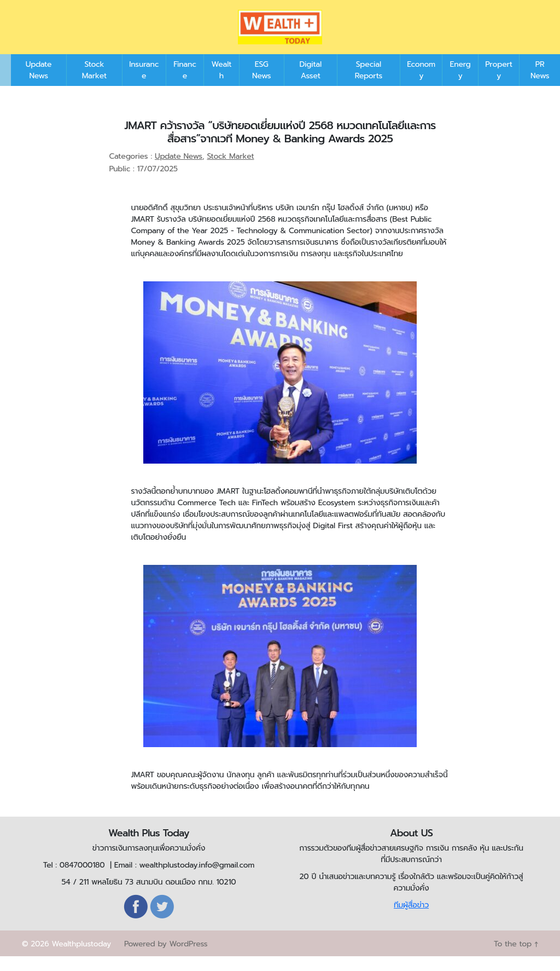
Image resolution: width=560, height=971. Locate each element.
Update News (39, 85)
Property (499, 85)
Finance (185, 85)
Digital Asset (310, 85)
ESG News (261, 85)
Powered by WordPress (166, 959)
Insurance (144, 85)
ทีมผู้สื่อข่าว (411, 920)
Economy (421, 85)
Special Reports (369, 85)
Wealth (222, 85)
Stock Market (94, 85)
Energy (460, 85)
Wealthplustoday (81, 959)
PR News (540, 85)
